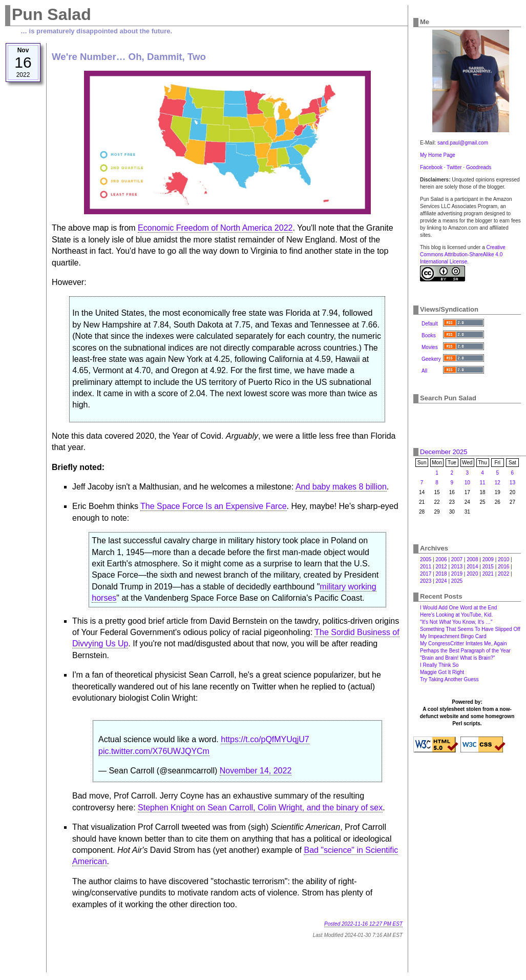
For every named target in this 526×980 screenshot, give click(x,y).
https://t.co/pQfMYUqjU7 (265, 739)
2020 (472, 574)
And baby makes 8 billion (341, 487)
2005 (426, 559)
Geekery (431, 359)
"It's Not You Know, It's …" (456, 622)
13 (512, 483)
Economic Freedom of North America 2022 (215, 228)
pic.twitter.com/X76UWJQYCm (154, 751)
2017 (426, 574)
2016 (503, 567)
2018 (441, 574)
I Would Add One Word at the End (458, 608)
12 (498, 483)
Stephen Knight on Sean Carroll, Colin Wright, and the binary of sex (260, 808)
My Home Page (438, 155)
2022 (503, 574)
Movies (430, 347)
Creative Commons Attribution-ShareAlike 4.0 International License (463, 254)
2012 (441, 567)
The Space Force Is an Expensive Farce (213, 506)
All (424, 371)
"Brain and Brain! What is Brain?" (458, 658)
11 (483, 483)
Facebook (431, 167)
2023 (426, 581)
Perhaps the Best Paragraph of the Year (465, 651)
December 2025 (444, 452)
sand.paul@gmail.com (463, 143)
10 (467, 483)
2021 (488, 574)
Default (430, 324)
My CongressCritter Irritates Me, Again (464, 644)
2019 (457, 574)
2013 (457, 567)
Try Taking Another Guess (449, 679)
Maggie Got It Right (442, 672)
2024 (441, 581)
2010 (503, 559)
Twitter (454, 167)
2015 (488, 567)
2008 (472, 559)
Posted (363, 924)
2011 (426, 567)
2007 (457, 559)
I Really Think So (439, 665)
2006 (441, 559)
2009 (488, 559)
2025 (457, 581)
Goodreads (479, 167)
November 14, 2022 (256, 771)
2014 (472, 567)
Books (429, 335)
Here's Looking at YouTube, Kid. (456, 615)
